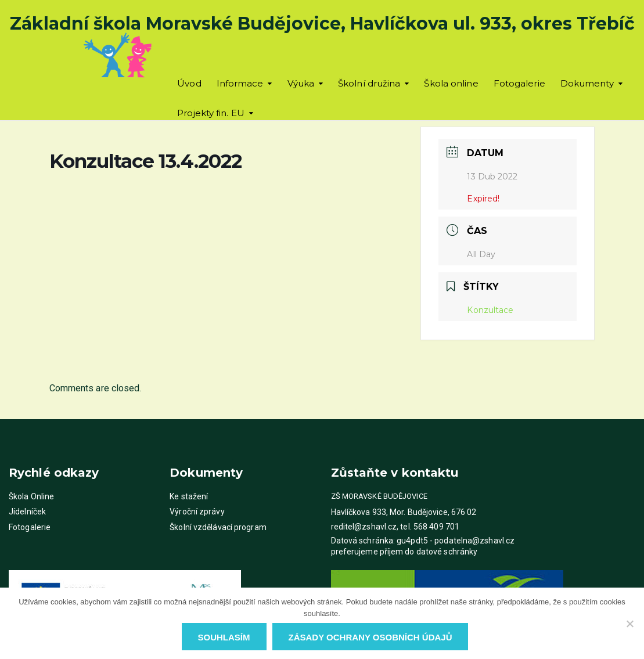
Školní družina (369, 83)
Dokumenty (587, 83)
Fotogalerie (519, 83)
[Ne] (629, 624)
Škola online (451, 83)
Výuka (301, 83)
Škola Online (31, 496)
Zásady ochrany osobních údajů (370, 637)
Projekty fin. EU (211, 113)
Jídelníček (27, 512)
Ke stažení (189, 496)
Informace (240, 83)
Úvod (189, 83)
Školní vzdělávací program (218, 527)
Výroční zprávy (197, 512)
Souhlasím (224, 637)
